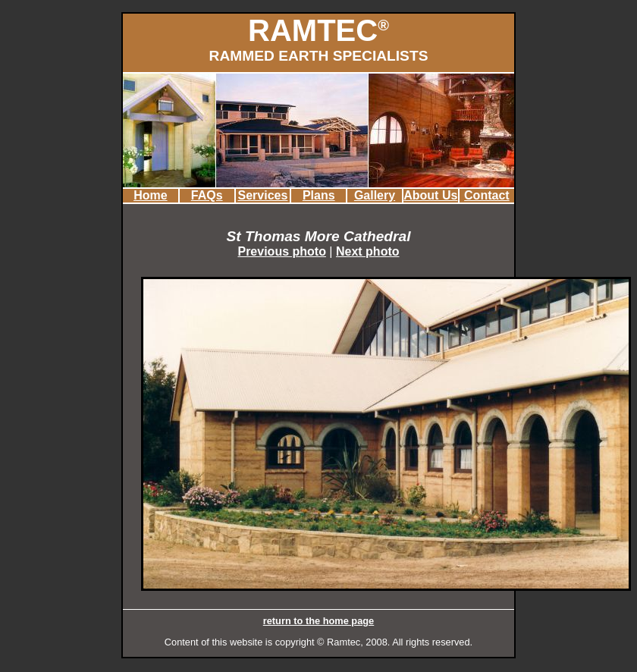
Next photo (368, 251)
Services (263, 195)
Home (150, 195)
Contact (487, 195)
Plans (319, 195)
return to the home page (318, 621)
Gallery (375, 195)
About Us (430, 195)
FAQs (207, 195)
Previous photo (281, 251)
